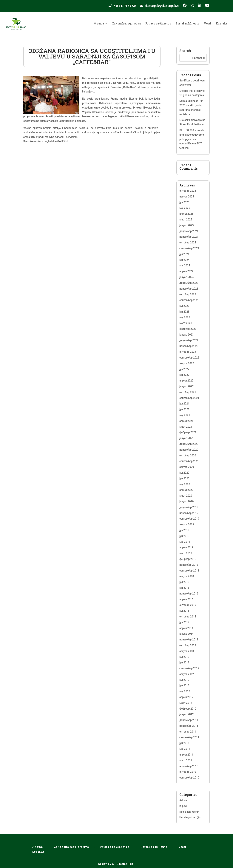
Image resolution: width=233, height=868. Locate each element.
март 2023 (186, 323)
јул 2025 (184, 202)
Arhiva (183, 800)
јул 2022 (184, 369)
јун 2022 (184, 375)
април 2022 (186, 381)
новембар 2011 (189, 726)
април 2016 (186, 599)
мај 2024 (185, 265)
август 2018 (187, 576)
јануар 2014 (187, 634)
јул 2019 (184, 530)
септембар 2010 (189, 778)
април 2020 (186, 490)
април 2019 (186, 547)
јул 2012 (184, 680)
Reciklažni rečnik (189, 812)
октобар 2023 (188, 294)
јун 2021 (184, 409)
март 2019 (186, 553)
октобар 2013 (188, 645)
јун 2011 (184, 743)
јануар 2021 (187, 438)
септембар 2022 (189, 358)
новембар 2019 (189, 513)
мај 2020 (185, 484)
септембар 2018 (189, 571)
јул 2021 (184, 404)
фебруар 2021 (188, 432)
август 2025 (187, 197)
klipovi (183, 806)
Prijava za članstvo (158, 24)
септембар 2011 (189, 737)
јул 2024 (184, 254)
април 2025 (186, 214)
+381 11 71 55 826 (125, 6)
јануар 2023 (187, 335)
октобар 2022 (188, 352)
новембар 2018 (189, 565)
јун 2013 (184, 662)
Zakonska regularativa (71, 847)
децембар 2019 (189, 507)
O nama (99, 24)
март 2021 (186, 427)
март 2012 (186, 703)
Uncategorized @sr (190, 817)
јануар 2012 (187, 714)
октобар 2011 (188, 732)
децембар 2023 (189, 283)
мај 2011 (185, 749)
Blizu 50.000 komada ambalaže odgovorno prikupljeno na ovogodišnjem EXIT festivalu (192, 139)
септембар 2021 (189, 398)
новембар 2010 (189, 766)
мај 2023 (185, 317)
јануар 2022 (187, 386)
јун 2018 (184, 588)
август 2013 (187, 651)
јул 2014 (184, 622)
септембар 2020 (189, 461)
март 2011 (186, 760)
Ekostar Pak (125, 864)
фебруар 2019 (188, 559)
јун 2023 (184, 312)
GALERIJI (63, 141)
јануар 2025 (187, 225)
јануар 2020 (187, 501)
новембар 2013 (189, 640)
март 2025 (186, 220)
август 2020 (187, 467)
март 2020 (186, 496)
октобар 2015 (188, 605)
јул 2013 (184, 657)
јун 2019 (184, 536)
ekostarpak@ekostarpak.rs (162, 6)
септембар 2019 (189, 519)
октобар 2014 (188, 617)
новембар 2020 (189, 450)
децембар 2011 (189, 720)
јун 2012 (184, 685)
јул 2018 (184, 582)
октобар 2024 (188, 243)
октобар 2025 (188, 191)
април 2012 (186, 697)
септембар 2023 (189, 300)
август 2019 (187, 524)
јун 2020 (184, 478)
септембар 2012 (189, 668)
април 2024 (186, 271)
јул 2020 (184, 473)
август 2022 (187, 363)
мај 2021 (185, 415)
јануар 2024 (187, 277)
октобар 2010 (188, 772)
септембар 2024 (189, 248)
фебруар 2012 (188, 709)
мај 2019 (185, 542)
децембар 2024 (189, 231)
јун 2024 (184, 260)
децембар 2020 (189, 444)
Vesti (207, 24)
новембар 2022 (189, 346)
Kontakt (221, 24)
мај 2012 (185, 691)
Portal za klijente (187, 24)
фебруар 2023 (188, 329)
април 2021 (186, 421)
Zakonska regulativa (126, 24)
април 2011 (186, 755)
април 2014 (186, 628)
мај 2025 (185, 208)
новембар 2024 (189, 237)
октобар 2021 (188, 392)
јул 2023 (184, 306)
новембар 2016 (189, 594)
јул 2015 (184, 611)
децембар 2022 (189, 340)
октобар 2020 (188, 455)
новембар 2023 (189, 289)
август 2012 (187, 674)
